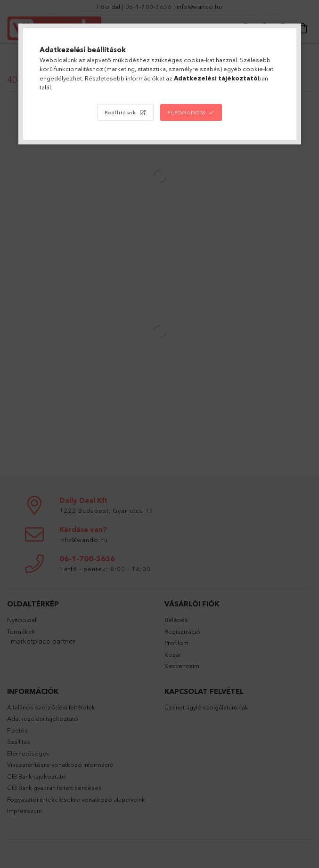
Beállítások (120, 112)
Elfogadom (186, 112)
